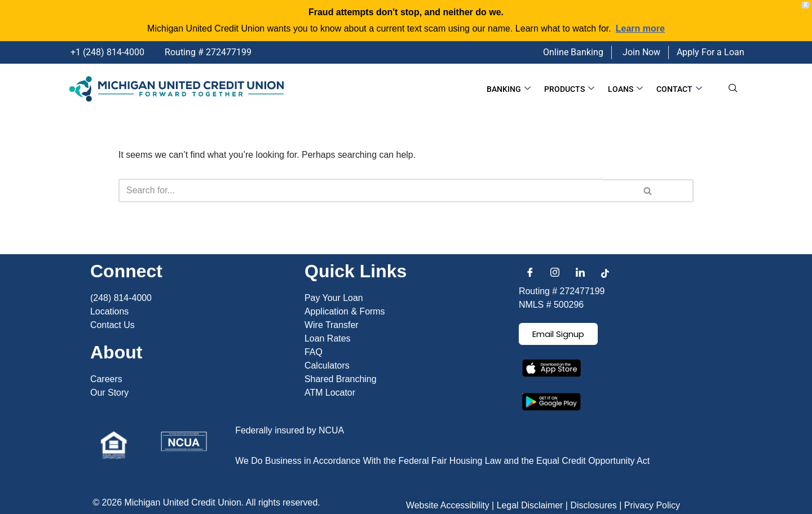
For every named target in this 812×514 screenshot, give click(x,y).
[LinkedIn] (580, 296)
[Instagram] (555, 296)
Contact (680, 89)
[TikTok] (605, 296)
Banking (513, 89)
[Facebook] (530, 296)
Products (572, 89)
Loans (627, 89)
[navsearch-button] (733, 89)
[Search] (361, 190)
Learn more (640, 28)
